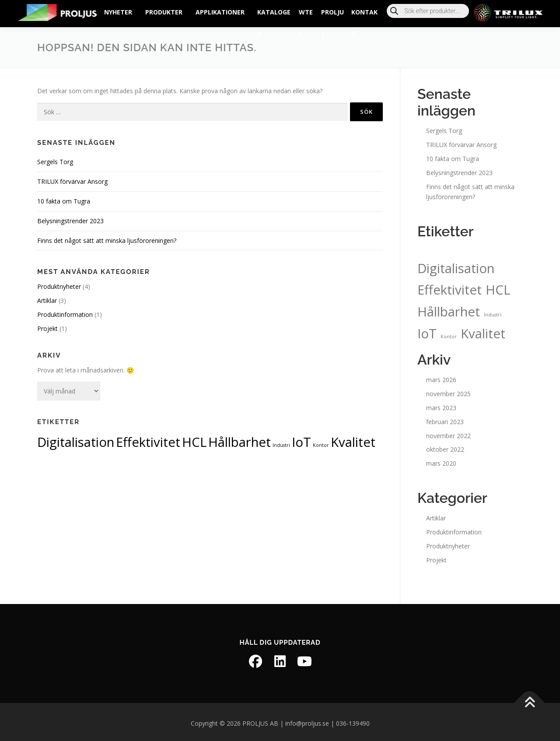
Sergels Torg (55, 159)
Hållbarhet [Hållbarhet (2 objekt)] (240, 439)
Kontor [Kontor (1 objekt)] (321, 442)
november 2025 (448, 391)
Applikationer (220, 16)
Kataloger (274, 16)
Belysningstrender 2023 (70, 218)
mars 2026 (441, 377)
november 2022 (448, 433)
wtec (306, 16)
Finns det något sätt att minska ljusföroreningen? (107, 237)
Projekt (47, 325)
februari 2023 (445, 419)
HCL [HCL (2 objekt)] (194, 439)
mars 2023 (441, 405)
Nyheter (118, 16)
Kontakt (364, 16)
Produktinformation (65, 312)
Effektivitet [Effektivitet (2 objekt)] (148, 439)
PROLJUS (332, 16)
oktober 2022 (445, 447)
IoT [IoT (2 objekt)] (301, 439)
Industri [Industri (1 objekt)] (281, 442)
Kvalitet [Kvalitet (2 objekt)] (353, 439)
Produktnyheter (59, 284)
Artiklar (47, 298)
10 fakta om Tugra (64, 198)
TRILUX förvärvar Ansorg (72, 179)
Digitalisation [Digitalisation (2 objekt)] (76, 439)
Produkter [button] (164, 16)
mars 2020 (441, 461)
